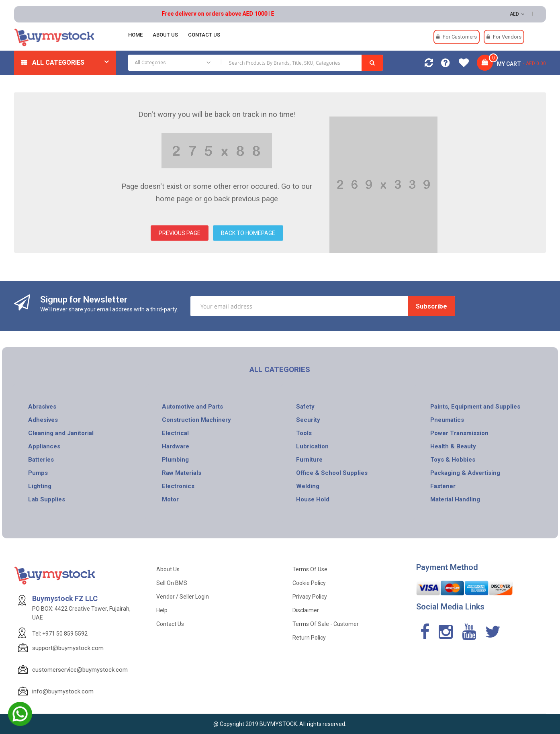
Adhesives (43, 420)
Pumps (38, 473)
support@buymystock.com (68, 648)
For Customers (460, 37)
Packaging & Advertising (465, 473)
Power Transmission (459, 433)
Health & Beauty (453, 446)
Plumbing (175, 460)
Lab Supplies (47, 499)
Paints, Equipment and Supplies (475, 407)
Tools (304, 433)
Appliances (44, 446)
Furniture (309, 460)
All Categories (58, 62)
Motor (170, 499)
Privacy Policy (310, 597)
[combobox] (255, 63)
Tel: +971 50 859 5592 (60, 634)
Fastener (443, 486)
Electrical (175, 433)
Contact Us (170, 624)
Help (162, 610)
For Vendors (507, 37)
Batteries (41, 460)
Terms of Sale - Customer (326, 624)
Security (308, 420)
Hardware (176, 446)
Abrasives (42, 407)
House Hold (313, 499)
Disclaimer (306, 610)
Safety (305, 407)
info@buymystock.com (63, 691)
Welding (308, 486)
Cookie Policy (309, 583)
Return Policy (309, 638)
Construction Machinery (196, 420)
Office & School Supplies (332, 473)
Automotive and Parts (192, 407)
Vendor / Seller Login (183, 597)
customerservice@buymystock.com (80, 670)
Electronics (178, 486)
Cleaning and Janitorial (61, 433)
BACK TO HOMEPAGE (248, 233)
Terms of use (310, 569)
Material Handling (455, 499)
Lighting (40, 486)
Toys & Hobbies (453, 460)
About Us (168, 569)
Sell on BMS (172, 583)
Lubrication (312, 446)
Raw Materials (182, 473)
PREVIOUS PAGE (180, 233)
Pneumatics (447, 420)
